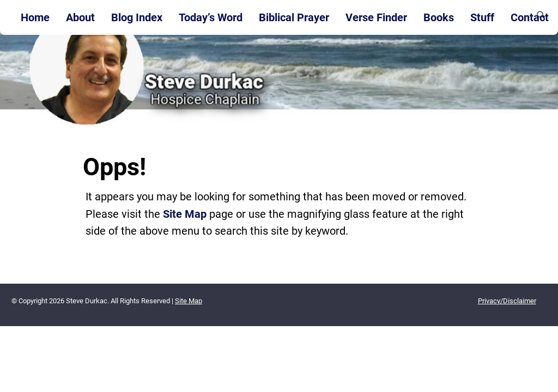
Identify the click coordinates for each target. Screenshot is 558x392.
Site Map (185, 214)
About (80, 17)
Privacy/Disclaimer (507, 301)
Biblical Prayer (294, 17)
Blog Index (137, 17)
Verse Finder (376, 17)
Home (35, 17)
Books (439, 17)
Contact (530, 17)
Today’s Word (211, 17)
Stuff (482, 17)
